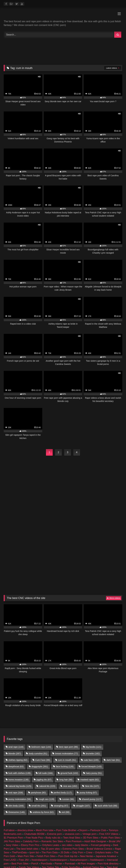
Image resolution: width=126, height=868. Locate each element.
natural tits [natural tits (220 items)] (47, 722)
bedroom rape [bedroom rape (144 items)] (41, 683)
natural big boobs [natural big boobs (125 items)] (20, 722)
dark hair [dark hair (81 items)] (113, 696)
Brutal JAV (115, 777)
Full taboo (9, 766)
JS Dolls (65, 788)
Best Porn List (98, 811)
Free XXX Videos (109, 770)
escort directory (104, 814)
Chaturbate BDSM (34, 770)
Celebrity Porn (31, 777)
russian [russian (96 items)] (68, 735)
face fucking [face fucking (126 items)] (65, 702)
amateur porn (23, 814)
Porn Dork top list (68, 792)
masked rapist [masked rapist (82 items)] (90, 715)
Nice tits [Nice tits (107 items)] (92, 722)
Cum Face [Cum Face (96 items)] (43, 696)
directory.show (25, 766)
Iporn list (34, 788)
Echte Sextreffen (71, 803)
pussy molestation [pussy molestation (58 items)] (20, 735)
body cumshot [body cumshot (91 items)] (38, 689)
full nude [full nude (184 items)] (46, 709)
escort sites (87, 814)
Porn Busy (38, 818)
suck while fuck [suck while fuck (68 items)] (107, 741)
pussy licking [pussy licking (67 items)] (88, 728)
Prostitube (65, 818)
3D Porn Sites (91, 773)
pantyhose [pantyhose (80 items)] (38, 728)
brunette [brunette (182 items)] (93, 689)
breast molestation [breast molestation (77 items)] (66, 689)
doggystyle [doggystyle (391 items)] (40, 702)
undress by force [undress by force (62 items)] (43, 748)
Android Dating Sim (93, 803)
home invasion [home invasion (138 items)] (18, 715)
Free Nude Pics (34, 773)
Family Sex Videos (29, 803)
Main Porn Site (26, 792)
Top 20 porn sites (50, 785)
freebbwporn (97, 796)
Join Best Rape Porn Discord (63, 835)
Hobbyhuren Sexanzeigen (34, 811)
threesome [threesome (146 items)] (17, 748)
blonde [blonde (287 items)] (15, 689)
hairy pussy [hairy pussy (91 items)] (94, 709)
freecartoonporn (79, 796)
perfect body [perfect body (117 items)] (63, 728)
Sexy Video (12, 781)
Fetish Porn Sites (46, 792)
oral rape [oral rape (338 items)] (16, 728)
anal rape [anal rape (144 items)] (16, 683)
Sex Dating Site (50, 803)
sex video (67, 781)
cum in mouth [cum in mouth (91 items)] (67, 696)
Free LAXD (10, 796)
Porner (58, 799)
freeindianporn (39, 796)
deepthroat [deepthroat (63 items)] (16, 702)
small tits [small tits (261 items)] (39, 741)
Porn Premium (74, 777)
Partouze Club (98, 766)
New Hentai (86, 792)
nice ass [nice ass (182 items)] (70, 722)
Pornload (70, 799)
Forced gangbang (101, 781)
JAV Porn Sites (12, 777)
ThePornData (19, 788)
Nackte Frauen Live (62, 811)
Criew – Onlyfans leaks (99, 788)
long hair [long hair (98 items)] (66, 715)
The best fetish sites (27, 785)
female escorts (70, 814)
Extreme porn (54, 770)
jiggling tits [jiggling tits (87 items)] (44, 715)
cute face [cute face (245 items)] (91, 696)
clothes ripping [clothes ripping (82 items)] (18, 696)
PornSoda (46, 799)
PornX (35, 799)
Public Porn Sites (111, 773)
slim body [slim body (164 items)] (16, 741)
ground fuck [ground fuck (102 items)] (69, 709)
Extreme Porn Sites (73, 785)
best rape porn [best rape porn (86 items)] (68, 683)
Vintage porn (89, 770)
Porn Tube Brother (66, 766)
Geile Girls (81, 811)
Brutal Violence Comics (99, 785)
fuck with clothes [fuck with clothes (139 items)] (19, 709)
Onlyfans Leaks (51, 781)
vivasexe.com (72, 770)
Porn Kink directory (108, 799)
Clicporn (83, 766)
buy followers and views (46, 814)
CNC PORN (23, 818)
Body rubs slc (53, 773)
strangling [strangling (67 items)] (61, 741)
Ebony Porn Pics (30, 781)
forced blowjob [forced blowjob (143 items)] (91, 702)
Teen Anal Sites (72, 773)
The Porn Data (50, 788)
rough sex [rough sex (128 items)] (47, 735)
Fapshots (51, 818)
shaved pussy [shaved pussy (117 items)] (91, 735)
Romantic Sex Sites (52, 777)
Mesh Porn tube (45, 766)
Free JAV (24, 796)
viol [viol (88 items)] (66, 748)
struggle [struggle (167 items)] (83, 741)
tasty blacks (82, 781)
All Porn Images (86, 799)
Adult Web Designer (95, 777)
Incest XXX (10, 803)
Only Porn (78, 788)
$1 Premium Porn (13, 773)
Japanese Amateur (106, 792)
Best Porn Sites (20, 799)
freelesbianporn (59, 796)
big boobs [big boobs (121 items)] (93, 683)
